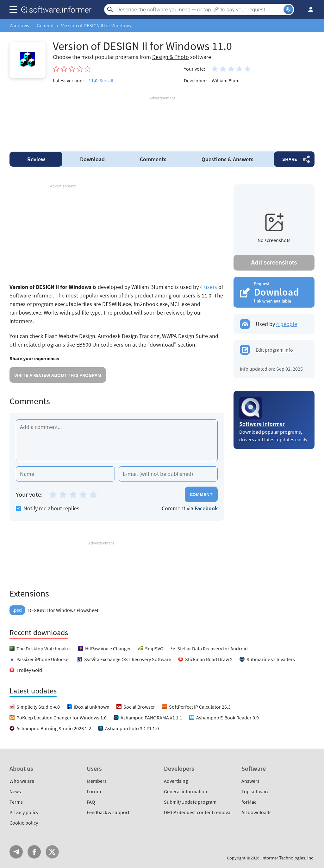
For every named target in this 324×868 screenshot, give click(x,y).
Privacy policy (24, 812)
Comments (153, 159)
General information (186, 791)
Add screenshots (274, 263)
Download (92, 159)
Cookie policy (24, 823)
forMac (249, 802)
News (15, 791)
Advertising (176, 781)
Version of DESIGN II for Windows (96, 25)
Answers (227, 159)
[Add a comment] (117, 440)
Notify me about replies (48, 508)
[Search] (199, 10)
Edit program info (274, 350)
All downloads (256, 812)
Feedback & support (108, 812)
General (45, 25)
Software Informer (262, 424)
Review (36, 159)
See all (106, 80)
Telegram (16, 852)
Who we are (22, 781)
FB (34, 852)
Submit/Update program (190, 802)
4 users (209, 287)
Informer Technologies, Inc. (288, 858)
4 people (287, 324)
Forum (94, 791)
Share (290, 159)
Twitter (52, 852)
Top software (255, 791)
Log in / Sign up (308, 10)
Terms (16, 802)
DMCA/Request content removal (198, 812)
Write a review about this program (58, 375)
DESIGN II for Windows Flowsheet (54, 610)
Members (97, 781)
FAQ (91, 802)
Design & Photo (171, 57)
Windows (19, 25)
